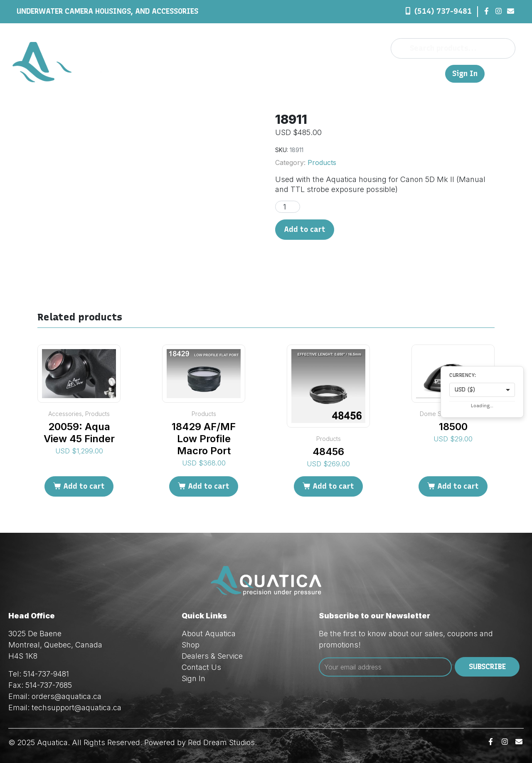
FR (429, 73)
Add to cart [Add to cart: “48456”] (333, 486)
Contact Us (392, 73)
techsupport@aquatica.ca (76, 708)
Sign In (465, 74)
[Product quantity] (288, 207)
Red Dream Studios (221, 742)
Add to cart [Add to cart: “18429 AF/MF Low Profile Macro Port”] (209, 486)
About (243, 73)
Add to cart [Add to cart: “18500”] (458, 486)
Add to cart (305, 229)
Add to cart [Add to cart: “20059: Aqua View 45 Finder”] (84, 486)
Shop (274, 73)
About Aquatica (209, 634)
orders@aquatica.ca (66, 696)
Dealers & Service (327, 73)
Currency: (463, 375)
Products (322, 162)
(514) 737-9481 (443, 11)
